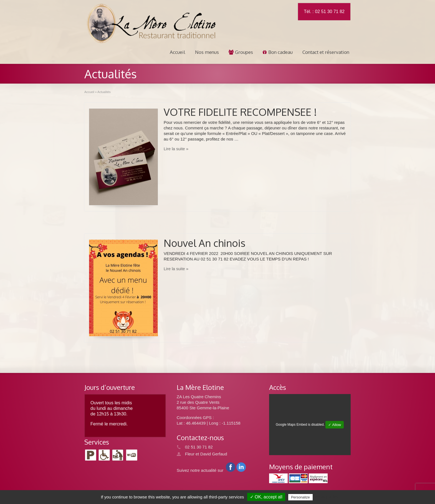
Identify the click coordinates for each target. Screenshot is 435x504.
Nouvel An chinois (205, 243)
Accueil (178, 52)
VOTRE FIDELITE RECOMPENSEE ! (240, 112)
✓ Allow (335, 425)
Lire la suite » (176, 149)
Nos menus (207, 52)
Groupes (241, 52)
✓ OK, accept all (266, 497)
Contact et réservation (326, 52)
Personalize (300, 497)
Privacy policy (327, 497)
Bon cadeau (278, 52)
